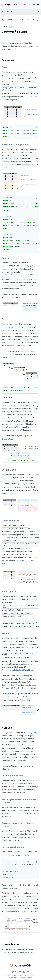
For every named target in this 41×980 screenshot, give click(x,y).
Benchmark (15, 20)
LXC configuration (30, 733)
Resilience (23, 20)
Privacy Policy (14, 978)
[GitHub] (16, 972)
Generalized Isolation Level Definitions (17, 670)
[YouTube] (28, 972)
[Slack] (13, 972)
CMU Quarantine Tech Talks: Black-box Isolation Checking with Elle (19, 685)
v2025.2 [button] (10, 26)
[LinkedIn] (24, 972)
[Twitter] (20, 972)
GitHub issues (28, 952)
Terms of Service (26, 978)
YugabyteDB (6, 20)
